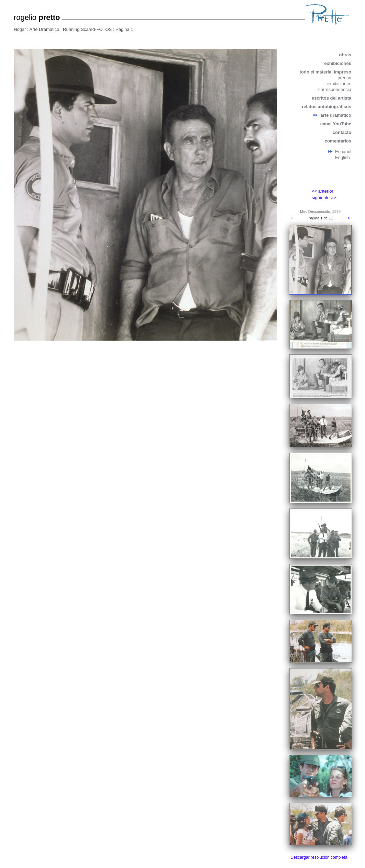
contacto (342, 132)
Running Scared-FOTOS (87, 29)
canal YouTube (336, 124)
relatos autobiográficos (327, 107)
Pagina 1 (124, 29)
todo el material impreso (325, 72)
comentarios (338, 141)
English (342, 157)
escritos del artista (331, 98)
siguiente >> (324, 198)
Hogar (20, 29)
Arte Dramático (45, 29)
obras (345, 55)
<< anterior (323, 191)
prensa (344, 78)
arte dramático (336, 115)
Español (343, 152)
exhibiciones (338, 63)
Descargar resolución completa (319, 857)
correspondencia (335, 89)
